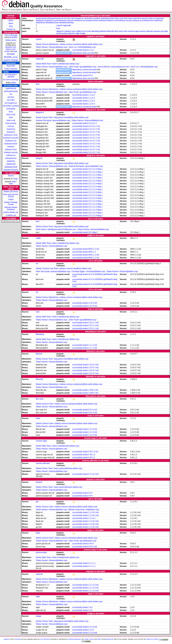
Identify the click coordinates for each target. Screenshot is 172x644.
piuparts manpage (11, 60)
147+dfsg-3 (93, 232)
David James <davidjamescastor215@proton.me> (56, 229)
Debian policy (11, 40)
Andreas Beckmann (75, 639)
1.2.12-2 (92, 95)
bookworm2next (11, 144)
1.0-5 (90, 607)
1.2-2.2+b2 (93, 429)
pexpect (157, 31)
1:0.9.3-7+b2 (93, 365)
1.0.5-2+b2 (93, 303)
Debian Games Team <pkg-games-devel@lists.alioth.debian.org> (62, 117)
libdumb (103, 31)
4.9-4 (90, 493)
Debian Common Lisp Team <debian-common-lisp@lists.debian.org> (64, 268)
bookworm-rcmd (11, 135)
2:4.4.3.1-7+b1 (94, 126)
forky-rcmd (11, 115)
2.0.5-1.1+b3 (93, 323)
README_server (11, 57)
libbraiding (95, 31)
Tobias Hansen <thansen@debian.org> (52, 47)
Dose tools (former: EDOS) (11, 195)
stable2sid (11, 161)
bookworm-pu (11, 141)
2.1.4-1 (91, 50)
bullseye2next (11, 158)
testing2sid (11, 109)
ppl (162, 31)
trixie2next (11, 129)
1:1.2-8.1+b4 (93, 512)
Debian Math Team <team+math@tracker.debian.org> (58, 64)
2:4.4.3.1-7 (93, 123)
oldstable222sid (11, 167)
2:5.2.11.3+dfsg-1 (95, 169)
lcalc (89, 31)
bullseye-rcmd (11, 150)
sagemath (67, 25)
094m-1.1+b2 (94, 249)
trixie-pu (11, 126)
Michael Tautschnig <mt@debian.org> (84, 510)
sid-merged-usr (11, 103)
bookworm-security (11, 138)
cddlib (79, 31)
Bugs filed (11, 66)
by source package (11, 80)
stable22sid (11, 164)
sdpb (77, 33)
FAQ (11, 26)
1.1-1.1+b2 (93, 345)
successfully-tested (80, 50)
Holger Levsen (89, 639)
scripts (7, 51)
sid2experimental (11, 91)
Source (11, 176)
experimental (11, 88)
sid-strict (11, 97)
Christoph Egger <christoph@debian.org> (89, 271)
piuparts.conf (11, 47)
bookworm (11, 132)
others (99, 639)
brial (58, 28)
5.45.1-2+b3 (93, 452)
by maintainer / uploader (11, 76)
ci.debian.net (11, 215)
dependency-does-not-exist (83, 53)
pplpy (166, 31)
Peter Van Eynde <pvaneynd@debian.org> (53, 271)
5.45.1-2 (92, 455)
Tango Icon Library (152, 639)
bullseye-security (11, 152)
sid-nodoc (14, 72)
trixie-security (11, 123)
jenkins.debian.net (11, 212)
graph (14, 83)
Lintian (11, 199)
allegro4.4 (60, 31)
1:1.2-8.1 (92, 518)
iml (85, 31)
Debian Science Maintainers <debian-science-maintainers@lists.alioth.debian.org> (69, 44)
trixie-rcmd (11, 120)
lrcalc (125, 31)
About (11, 20)
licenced (18, 639)
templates (13, 37)
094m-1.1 (92, 252)
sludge (83, 33)
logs (16, 51)
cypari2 (59, 25)
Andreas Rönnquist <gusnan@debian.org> (53, 120)
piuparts (6, 639)
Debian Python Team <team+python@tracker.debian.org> (59, 468)
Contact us (11, 29)
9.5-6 (90, 75)
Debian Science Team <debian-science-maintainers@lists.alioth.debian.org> (67, 404)
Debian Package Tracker (11, 203)
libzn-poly (119, 31)
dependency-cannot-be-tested (85, 70)
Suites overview (11, 69)
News (11, 23)
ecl (83, 31)
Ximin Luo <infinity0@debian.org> (82, 47)
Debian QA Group (11, 191)
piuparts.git (109, 639)
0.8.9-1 (91, 544)
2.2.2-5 (91, 630)
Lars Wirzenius (45, 639)
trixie (11, 117)
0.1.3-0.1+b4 (93, 474)
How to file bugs (11, 35)
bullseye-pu (11, 155)
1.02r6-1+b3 (93, 390)
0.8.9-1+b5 (93, 547)
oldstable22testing (11, 170)
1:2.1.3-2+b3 (93, 585)
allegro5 (68, 31)
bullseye (11, 147)
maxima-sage (133, 31)
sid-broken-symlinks (11, 106)
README (11, 54)
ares (74, 31)
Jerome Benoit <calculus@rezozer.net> (114, 67)
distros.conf (11, 49)
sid (11, 94)
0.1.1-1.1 (92, 563)
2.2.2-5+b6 (93, 627)
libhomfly (111, 31)
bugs (16, 179)
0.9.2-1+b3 (93, 410)
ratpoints (71, 33)
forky (11, 112)
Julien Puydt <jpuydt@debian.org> (83, 67)
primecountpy (62, 33)
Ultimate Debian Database (11, 208)
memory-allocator (146, 31)
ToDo (11, 184)
